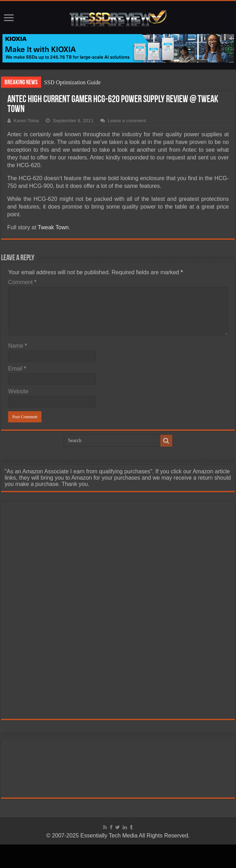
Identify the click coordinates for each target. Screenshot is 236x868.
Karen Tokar (27, 121)
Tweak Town (52, 227)
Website (18, 391)
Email (17, 369)
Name (17, 346)
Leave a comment (127, 121)
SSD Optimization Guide (72, 82)
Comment (22, 282)
